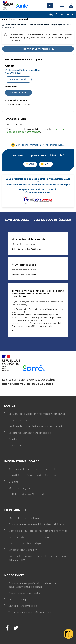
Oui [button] (30, 164)
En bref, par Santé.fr (23, 550)
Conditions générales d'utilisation (32, 475)
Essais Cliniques (20, 600)
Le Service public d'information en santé (37, 414)
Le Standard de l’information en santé (35, 426)
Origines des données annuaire (31, 537)
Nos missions (18, 420)
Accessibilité (16, 119)
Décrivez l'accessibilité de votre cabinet (35, 130)
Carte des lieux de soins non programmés (38, 531)
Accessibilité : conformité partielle (33, 469)
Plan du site (17, 445)
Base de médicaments (24, 593)
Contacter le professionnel (38, 49)
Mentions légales (20, 488)
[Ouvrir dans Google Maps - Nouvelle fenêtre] (23, 71)
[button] (38, 145)
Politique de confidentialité (28, 495)
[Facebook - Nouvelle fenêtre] (7, 628)
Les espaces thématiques (26, 543)
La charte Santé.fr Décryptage (30, 433)
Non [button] (46, 164)
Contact (14, 439)
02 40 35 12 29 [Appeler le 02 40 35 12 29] (18, 93)
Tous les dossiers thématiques (30, 612)
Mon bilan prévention (24, 518)
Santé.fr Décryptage (23, 606)
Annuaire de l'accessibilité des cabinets (36, 524)
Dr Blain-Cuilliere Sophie (29, 239)
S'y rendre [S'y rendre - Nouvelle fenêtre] (17, 80)
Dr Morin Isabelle (24, 265)
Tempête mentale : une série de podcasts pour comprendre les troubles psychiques (38, 294)
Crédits (14, 482)
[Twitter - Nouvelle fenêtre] (16, 628)
